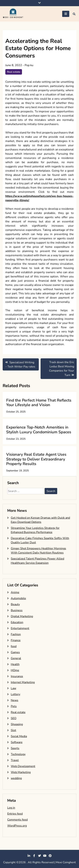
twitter (39, 856)
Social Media (19, 736)
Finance (16, 640)
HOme (15, 670)
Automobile (18, 598)
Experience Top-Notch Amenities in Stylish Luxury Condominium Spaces (39, 430)
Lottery (15, 694)
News (15, 700)
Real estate (14, 72)
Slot (13, 730)
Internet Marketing (23, 682)
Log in (11, 808)
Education (17, 622)
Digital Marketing (22, 616)
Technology (18, 754)
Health (15, 664)
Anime (15, 592)
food (14, 646)
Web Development (23, 766)
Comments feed (17, 820)
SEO (14, 718)
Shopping (17, 724)
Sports (15, 748)
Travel (15, 760)
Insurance (17, 676)
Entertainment (20, 628)
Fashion (16, 634)
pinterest (50, 856)
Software (17, 742)
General (16, 658)
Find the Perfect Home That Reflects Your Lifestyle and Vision (39, 403)
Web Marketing (21, 772)
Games (15, 652)
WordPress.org (17, 826)
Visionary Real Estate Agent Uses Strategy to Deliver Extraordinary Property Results (36, 459)
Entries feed (15, 814)
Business (17, 610)
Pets (14, 706)
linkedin (29, 856)
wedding (16, 778)
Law (13, 688)
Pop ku (29, 65)
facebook (34, 856)
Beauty (15, 604)
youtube (45, 856)
